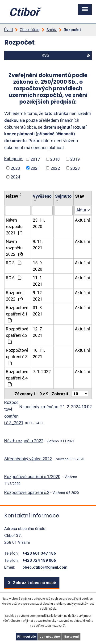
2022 (55, 168)
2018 (55, 159)
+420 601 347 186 (39, 553)
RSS (66, 55)
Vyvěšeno (42, 196)
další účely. (49, 608)
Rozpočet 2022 (15, 296)
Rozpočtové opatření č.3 (17, 356)
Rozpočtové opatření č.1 (17, 314)
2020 (15, 168)
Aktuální (82, 220)
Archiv (52, 30)
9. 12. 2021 (38, 296)
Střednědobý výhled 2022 (28, 459)
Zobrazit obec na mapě (34, 583)
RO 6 (14, 278)
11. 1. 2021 (38, 281)
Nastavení (71, 637)
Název (12, 196)
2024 (15, 177)
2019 (75, 159)
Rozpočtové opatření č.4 (17, 378)
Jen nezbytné (50, 637)
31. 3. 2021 (38, 311)
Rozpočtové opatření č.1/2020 (32, 477)
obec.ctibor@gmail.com (45, 567)
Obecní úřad (30, 30)
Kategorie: (14, 159)
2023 (75, 168)
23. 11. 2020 (39, 223)
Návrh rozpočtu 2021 (14, 226)
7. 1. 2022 (42, 372)
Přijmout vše (27, 637)
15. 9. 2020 (38, 266)
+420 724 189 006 (39, 560)
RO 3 (14, 263)
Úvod (8, 30)
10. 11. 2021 (39, 353)
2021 (35, 168)
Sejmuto (63, 196)
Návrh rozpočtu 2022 (14, 248)
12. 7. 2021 (38, 332)
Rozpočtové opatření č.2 (17, 335)
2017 (35, 159)
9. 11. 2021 (38, 245)
